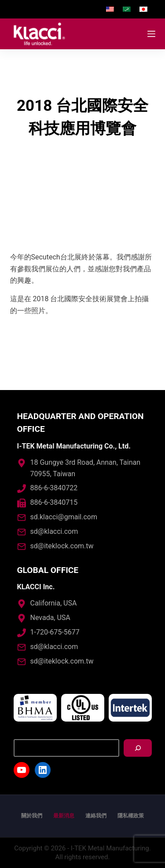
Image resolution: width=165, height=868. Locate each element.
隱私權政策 (131, 816)
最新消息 (64, 816)
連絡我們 (96, 816)
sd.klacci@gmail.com (64, 517)
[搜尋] (138, 748)
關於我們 (32, 816)
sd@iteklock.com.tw (62, 546)
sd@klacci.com (54, 531)
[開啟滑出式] (151, 34)
